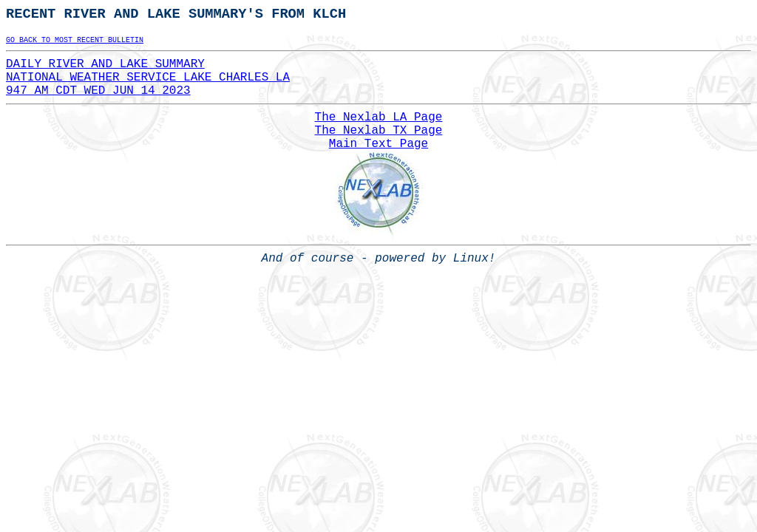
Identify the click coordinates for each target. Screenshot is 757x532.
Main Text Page (378, 144)
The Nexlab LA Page (379, 117)
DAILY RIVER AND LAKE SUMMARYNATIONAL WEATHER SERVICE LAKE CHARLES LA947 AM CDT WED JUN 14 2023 (148, 78)
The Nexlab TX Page (379, 131)
